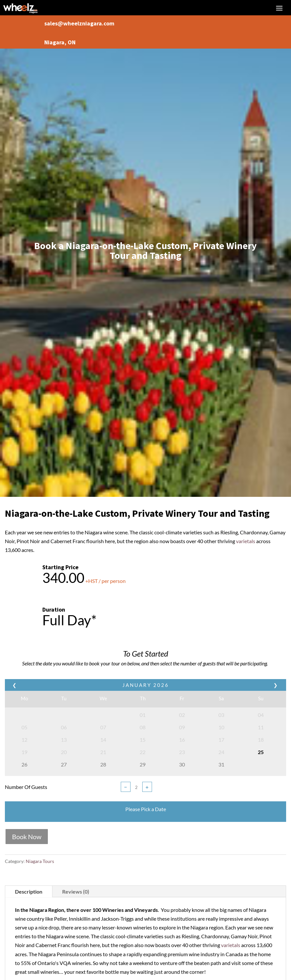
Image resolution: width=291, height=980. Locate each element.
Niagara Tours (40, 861)
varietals (246, 541)
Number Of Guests (26, 787)
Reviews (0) (76, 891)
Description (29, 891)
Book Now (27, 837)
